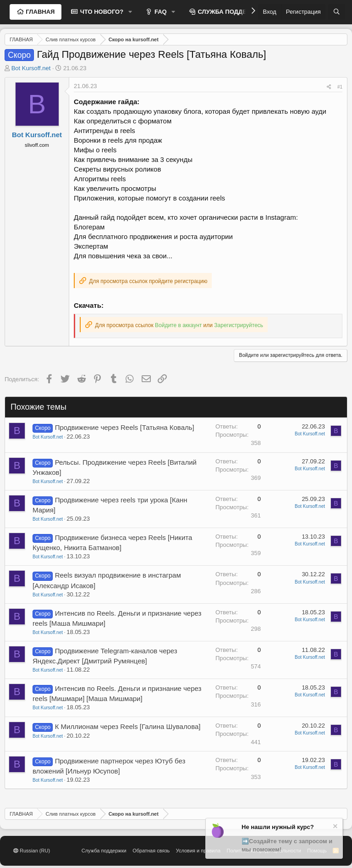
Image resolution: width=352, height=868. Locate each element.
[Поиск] (337, 12)
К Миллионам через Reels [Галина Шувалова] (128, 726)
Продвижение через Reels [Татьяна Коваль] (125, 427)
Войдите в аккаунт (178, 325)
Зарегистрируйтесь (239, 325)
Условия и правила (198, 851)
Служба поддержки (104, 851)
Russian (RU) (32, 851)
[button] (130, 12)
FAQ (159, 12)
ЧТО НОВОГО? (101, 12)
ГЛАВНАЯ (40, 12)
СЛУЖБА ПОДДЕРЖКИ (230, 12)
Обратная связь (151, 851)
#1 (340, 87)
